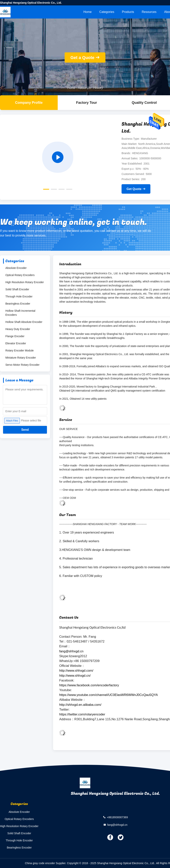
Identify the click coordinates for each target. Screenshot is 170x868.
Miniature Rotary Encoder (21, 358)
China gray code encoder (40, 863)
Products (128, 12)
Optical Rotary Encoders (20, 275)
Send (25, 430)
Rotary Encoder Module (20, 350)
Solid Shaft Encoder (17, 289)
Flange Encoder (15, 336)
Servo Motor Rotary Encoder (22, 365)
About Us (84, 88)
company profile (29, 103)
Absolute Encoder (16, 268)
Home (88, 12)
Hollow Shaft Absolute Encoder (24, 322)
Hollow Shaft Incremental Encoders (20, 313)
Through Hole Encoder (19, 296)
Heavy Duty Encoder (18, 329)
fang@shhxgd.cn (117, 825)
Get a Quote (82, 58)
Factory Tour (87, 103)
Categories (107, 12)
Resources (149, 12)
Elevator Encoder (16, 343)
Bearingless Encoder (18, 304)
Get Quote (134, 189)
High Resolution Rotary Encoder (25, 282)
